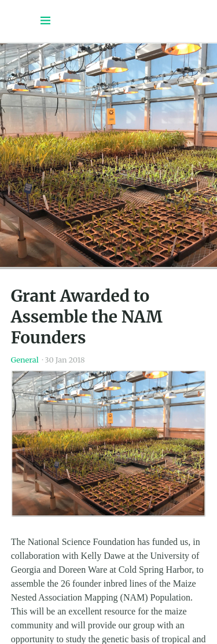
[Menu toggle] (46, 21)
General (25, 360)
